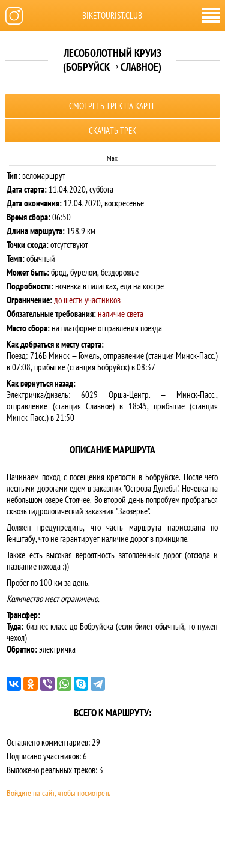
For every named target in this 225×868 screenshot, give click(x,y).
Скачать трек (112, 131)
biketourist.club (112, 15)
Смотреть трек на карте (112, 106)
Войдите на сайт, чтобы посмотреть (58, 793)
